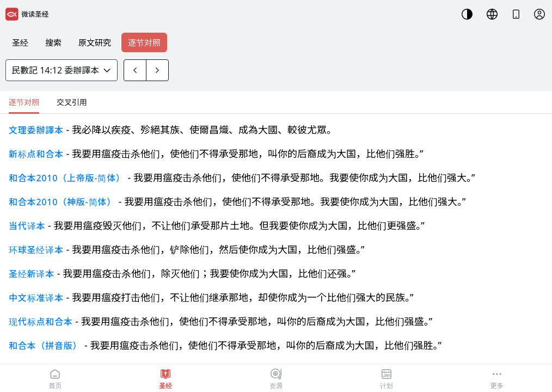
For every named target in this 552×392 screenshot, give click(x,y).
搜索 (53, 42)
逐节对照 (144, 42)
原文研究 (95, 42)
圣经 (20, 42)
